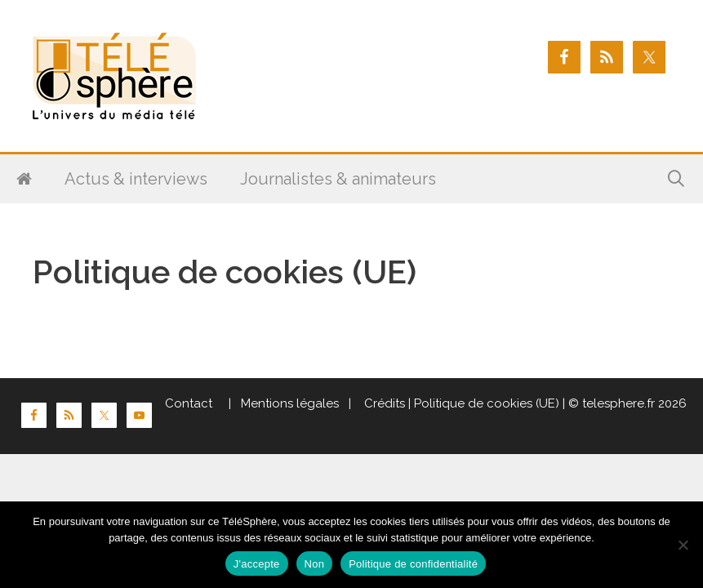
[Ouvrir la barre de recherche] (676, 179)
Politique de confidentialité (413, 564)
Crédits (383, 403)
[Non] (683, 545)
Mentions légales (290, 403)
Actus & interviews (136, 179)
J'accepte (257, 564)
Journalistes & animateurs (338, 179)
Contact (189, 403)
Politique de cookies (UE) (487, 403)
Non (315, 564)
